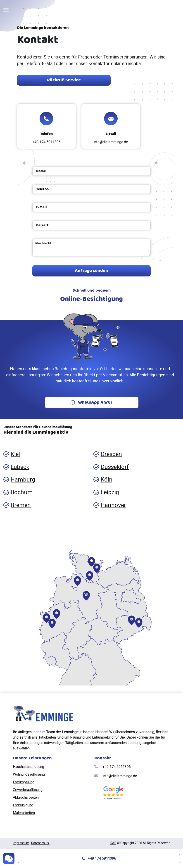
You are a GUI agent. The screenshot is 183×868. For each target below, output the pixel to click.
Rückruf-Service (64, 80)
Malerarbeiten (24, 813)
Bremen (21, 505)
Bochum (22, 492)
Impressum (21, 843)
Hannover (113, 505)
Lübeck (20, 467)
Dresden (111, 454)
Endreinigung (23, 805)
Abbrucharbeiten (26, 797)
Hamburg (23, 480)
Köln (107, 480)
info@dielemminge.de (111, 142)
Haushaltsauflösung (29, 767)
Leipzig (110, 492)
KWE (113, 843)
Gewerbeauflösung (28, 790)
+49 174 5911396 (46, 142)
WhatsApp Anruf (92, 402)
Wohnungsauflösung (29, 774)
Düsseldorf (115, 467)
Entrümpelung (24, 782)
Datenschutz (40, 843)
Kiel (15, 454)
